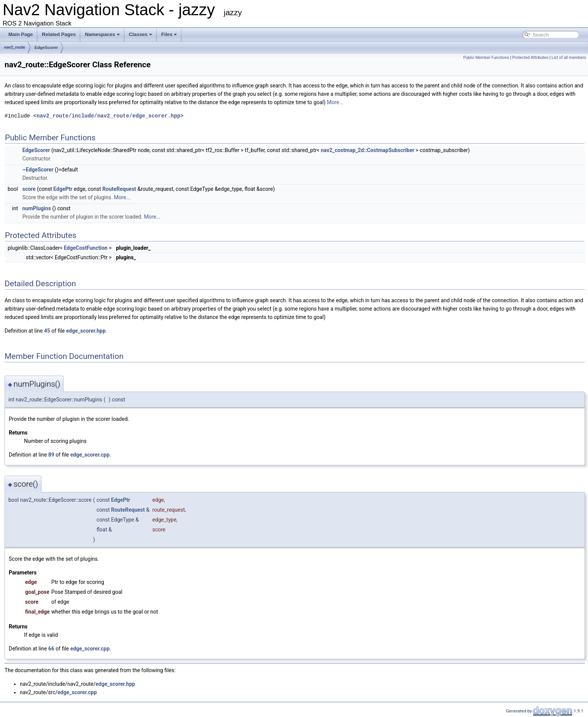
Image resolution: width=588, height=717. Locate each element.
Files (169, 34)
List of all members (569, 58)
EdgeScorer (46, 48)
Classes (141, 34)
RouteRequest (119, 189)
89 (51, 455)
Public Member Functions (486, 58)
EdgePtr (63, 189)
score (29, 189)
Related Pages (59, 34)
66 (51, 649)
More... (335, 102)
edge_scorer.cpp (90, 455)
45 (47, 331)
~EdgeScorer (38, 170)
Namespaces (102, 34)
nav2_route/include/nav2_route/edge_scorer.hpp (108, 116)
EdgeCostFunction (86, 248)
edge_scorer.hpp (86, 331)
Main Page (21, 34)
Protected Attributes (530, 58)
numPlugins (37, 208)
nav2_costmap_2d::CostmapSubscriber (367, 150)
